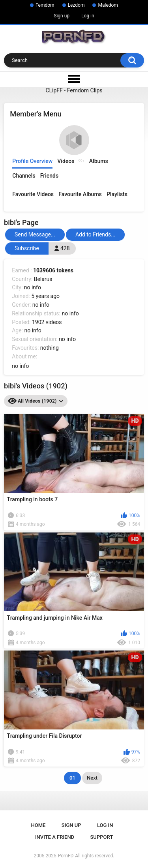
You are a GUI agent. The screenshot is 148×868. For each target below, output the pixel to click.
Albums (99, 161)
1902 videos (47, 322)
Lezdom (76, 5)
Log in (88, 16)
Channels (24, 176)
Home (38, 825)
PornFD (66, 856)
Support (102, 837)
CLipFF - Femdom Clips (74, 90)
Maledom (108, 5)
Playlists (117, 194)
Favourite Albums (80, 194)
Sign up (62, 16)
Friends (49, 176)
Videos (71, 161)
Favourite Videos (33, 194)
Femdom (45, 5)
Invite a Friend (55, 837)
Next (92, 778)
